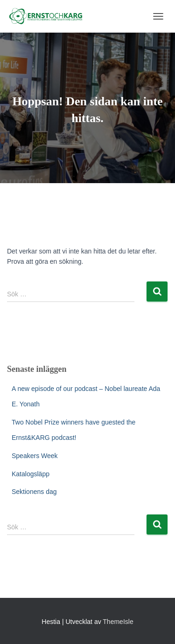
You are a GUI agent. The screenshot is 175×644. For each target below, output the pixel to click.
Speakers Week (35, 456)
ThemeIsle (118, 622)
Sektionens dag (34, 492)
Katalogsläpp (31, 474)
